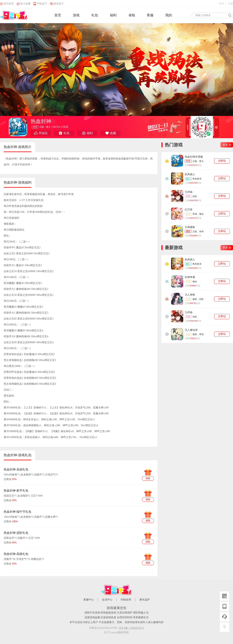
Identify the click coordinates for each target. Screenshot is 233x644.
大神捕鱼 (190, 227)
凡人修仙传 (191, 330)
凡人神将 (190, 295)
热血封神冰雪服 (194, 157)
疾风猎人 (190, 174)
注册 (230, 4)
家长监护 (145, 600)
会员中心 (107, 600)
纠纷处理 (126, 600)
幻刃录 (189, 210)
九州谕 (189, 192)
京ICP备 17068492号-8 (131, 628)
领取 (148, 478)
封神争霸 (190, 277)
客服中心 (89, 600)
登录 (221, 4)
